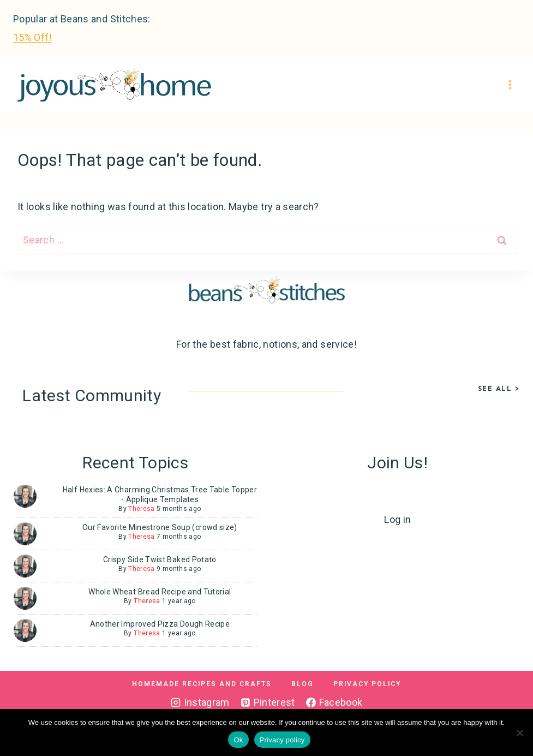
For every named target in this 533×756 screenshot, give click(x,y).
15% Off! (32, 37)
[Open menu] (510, 85)
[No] (519, 733)
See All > (499, 388)
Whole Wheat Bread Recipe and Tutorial (160, 592)
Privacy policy (282, 740)
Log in (397, 519)
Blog (303, 684)
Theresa (142, 509)
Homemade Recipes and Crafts (202, 684)
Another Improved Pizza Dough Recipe (160, 624)
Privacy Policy (367, 684)
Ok (238, 740)
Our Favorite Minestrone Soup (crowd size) (160, 527)
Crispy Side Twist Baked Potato (160, 559)
